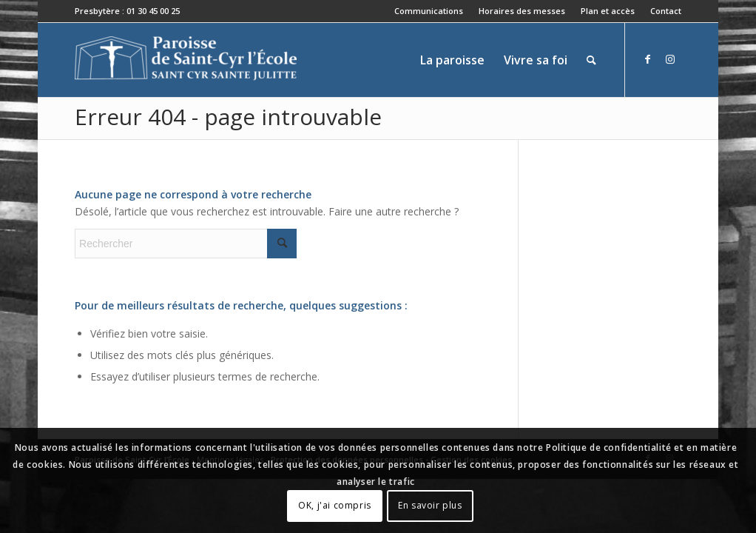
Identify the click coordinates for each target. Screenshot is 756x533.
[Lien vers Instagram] (670, 59)
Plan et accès (608, 11)
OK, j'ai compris (335, 505)
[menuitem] (429, 11)
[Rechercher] (591, 60)
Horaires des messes (522, 11)
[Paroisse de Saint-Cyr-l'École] (186, 60)
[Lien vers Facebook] (648, 59)
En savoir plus (430, 505)
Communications (429, 11)
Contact (666, 11)
